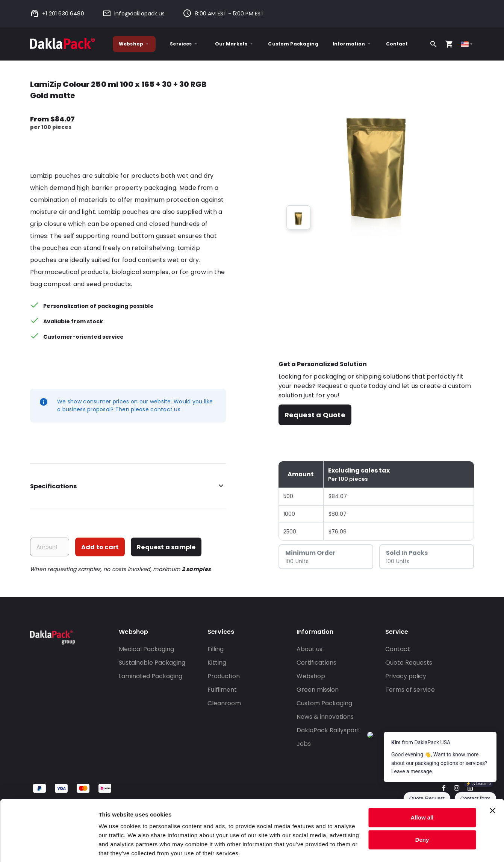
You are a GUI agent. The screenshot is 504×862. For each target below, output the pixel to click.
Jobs (304, 744)
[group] (298, 217)
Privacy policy (406, 676)
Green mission (318, 690)
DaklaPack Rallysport (328, 730)
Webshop (134, 44)
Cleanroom (224, 703)
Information (352, 44)
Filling (216, 649)
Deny (422, 813)
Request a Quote (315, 415)
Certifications (316, 663)
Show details (116, 847)
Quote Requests (409, 663)
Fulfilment (222, 690)
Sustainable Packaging (152, 663)
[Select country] (467, 44)
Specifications (128, 486)
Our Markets (235, 44)
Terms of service (410, 690)
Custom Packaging (293, 44)
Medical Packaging (146, 649)
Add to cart (100, 547)
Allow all (422, 791)
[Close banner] (492, 784)
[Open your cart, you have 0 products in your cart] (449, 44)
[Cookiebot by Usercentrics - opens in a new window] (49, 847)
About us (310, 649)
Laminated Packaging (151, 676)
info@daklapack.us (133, 14)
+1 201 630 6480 (57, 14)
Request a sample (166, 547)
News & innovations (325, 717)
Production (224, 676)
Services (184, 44)
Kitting (217, 663)
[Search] (433, 44)
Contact (397, 44)
